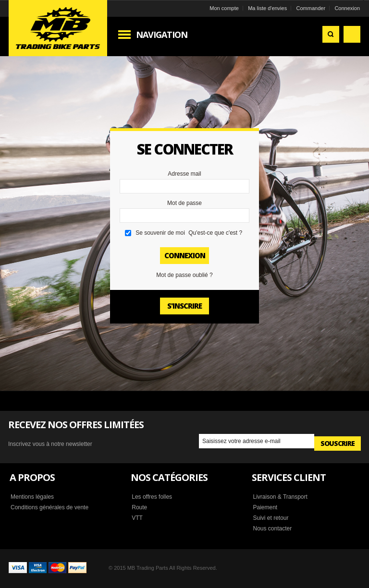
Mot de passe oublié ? (184, 275)
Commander (311, 8)
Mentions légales (32, 497)
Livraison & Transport (280, 497)
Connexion (347, 8)
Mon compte (224, 8)
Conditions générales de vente (49, 507)
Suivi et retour (271, 518)
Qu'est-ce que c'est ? (215, 233)
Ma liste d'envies (267, 8)
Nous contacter (272, 528)
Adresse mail (184, 174)
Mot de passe (184, 203)
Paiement (265, 507)
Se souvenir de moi (160, 233)
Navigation (162, 35)
